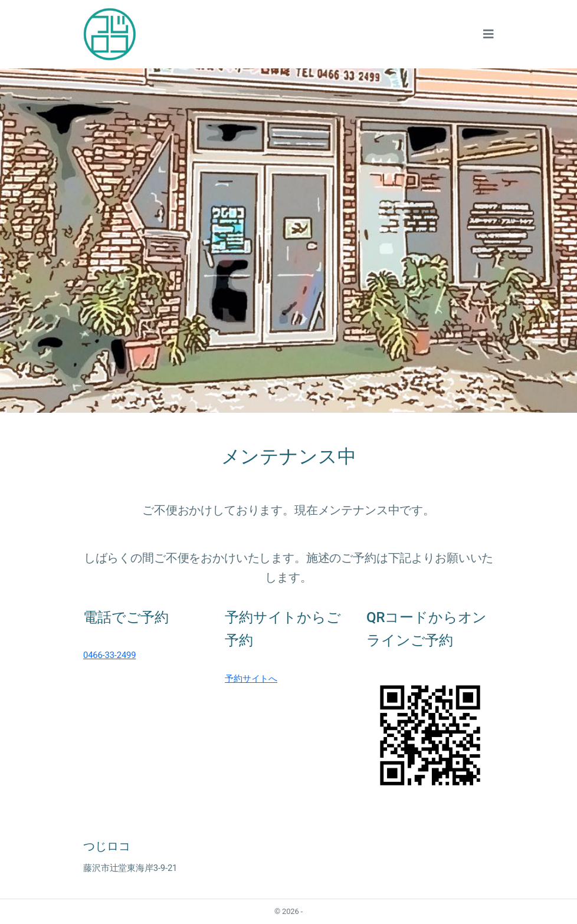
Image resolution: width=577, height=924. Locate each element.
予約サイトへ (251, 679)
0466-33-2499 (109, 655)
